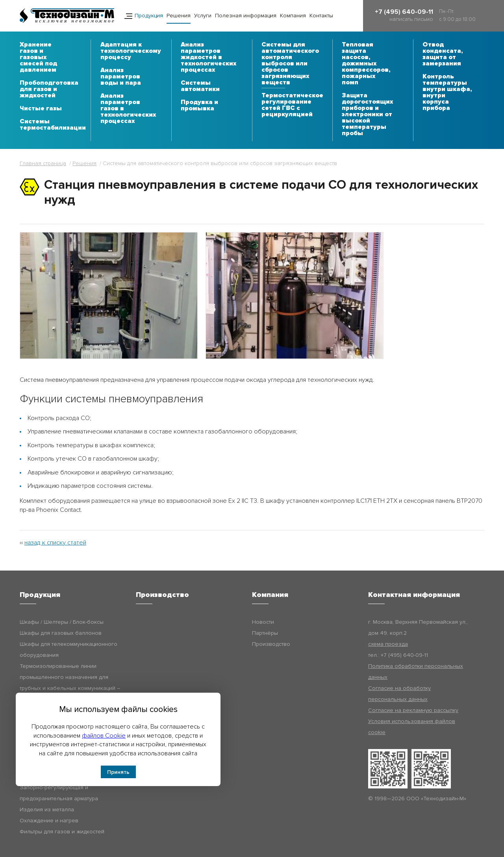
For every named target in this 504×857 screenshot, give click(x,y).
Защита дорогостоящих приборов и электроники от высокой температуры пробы (367, 115)
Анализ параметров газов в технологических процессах (128, 109)
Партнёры (265, 633)
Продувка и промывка (199, 106)
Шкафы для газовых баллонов (61, 633)
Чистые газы (41, 109)
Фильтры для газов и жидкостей (62, 832)
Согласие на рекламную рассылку (413, 710)
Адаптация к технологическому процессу (131, 51)
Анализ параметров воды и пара (121, 77)
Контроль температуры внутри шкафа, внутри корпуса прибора (447, 93)
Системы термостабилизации (53, 125)
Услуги (203, 16)
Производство (271, 644)
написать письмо (411, 19)
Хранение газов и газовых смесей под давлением (38, 58)
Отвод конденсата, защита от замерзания (443, 54)
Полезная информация (246, 16)
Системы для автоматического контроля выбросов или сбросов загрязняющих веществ (290, 64)
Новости (263, 622)
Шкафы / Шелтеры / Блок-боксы (62, 622)
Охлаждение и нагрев (49, 821)
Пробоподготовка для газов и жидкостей (49, 89)
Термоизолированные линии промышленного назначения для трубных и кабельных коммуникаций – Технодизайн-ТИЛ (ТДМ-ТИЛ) (70, 683)
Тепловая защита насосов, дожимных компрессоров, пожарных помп (366, 64)
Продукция (149, 16)
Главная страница (43, 163)
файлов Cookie (104, 736)
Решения (179, 16)
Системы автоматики (200, 86)
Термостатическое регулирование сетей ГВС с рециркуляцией (292, 105)
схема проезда (388, 644)
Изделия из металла (47, 810)
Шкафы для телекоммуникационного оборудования (69, 650)
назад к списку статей (55, 543)
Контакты (321, 16)
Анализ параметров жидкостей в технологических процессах (208, 58)
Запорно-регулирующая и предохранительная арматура (59, 793)
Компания (293, 16)
